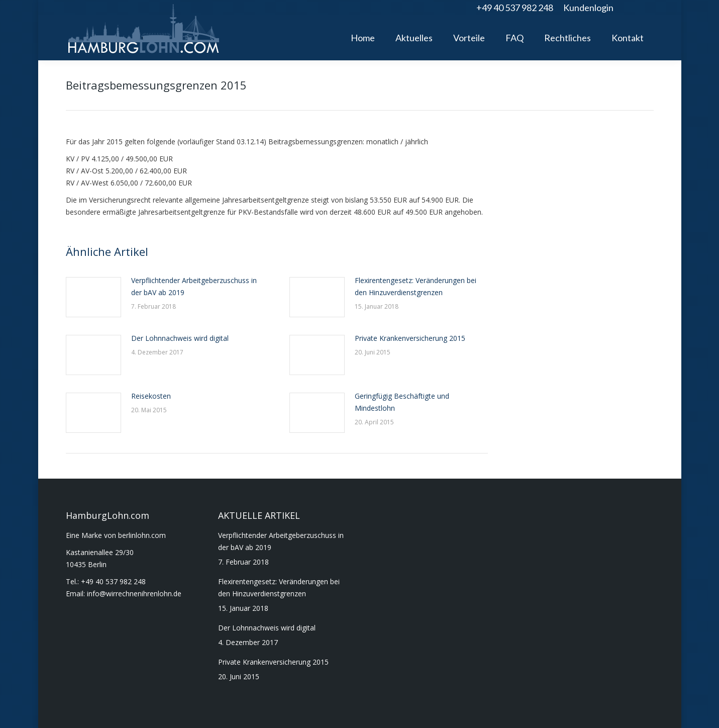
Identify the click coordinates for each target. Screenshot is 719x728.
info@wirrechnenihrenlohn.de (134, 594)
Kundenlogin (588, 8)
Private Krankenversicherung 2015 (410, 338)
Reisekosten (151, 396)
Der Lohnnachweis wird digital (180, 338)
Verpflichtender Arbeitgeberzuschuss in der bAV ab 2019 (194, 286)
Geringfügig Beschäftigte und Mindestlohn (402, 402)
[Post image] (93, 297)
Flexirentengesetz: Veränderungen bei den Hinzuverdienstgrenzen (416, 286)
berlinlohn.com (142, 535)
